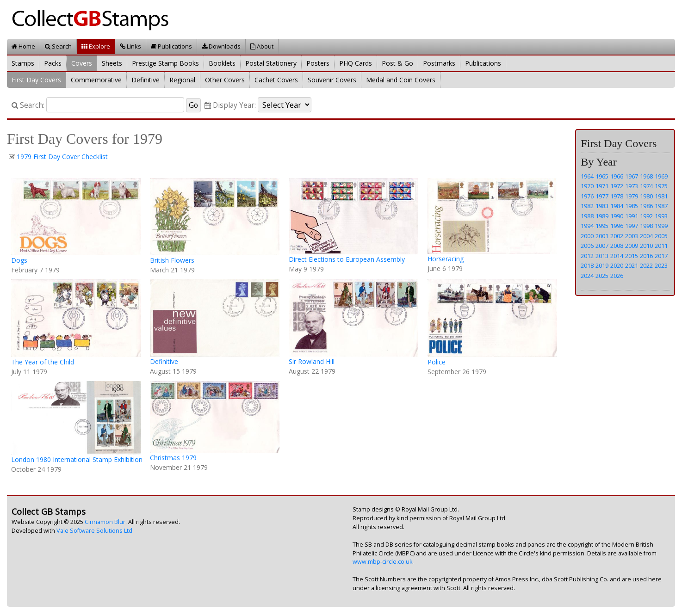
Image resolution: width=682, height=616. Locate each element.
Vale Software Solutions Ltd (94, 531)
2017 (661, 256)
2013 (602, 256)
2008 (617, 246)
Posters (318, 63)
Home (23, 46)
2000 (587, 236)
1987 (661, 206)
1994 (587, 226)
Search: (28, 105)
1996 (617, 226)
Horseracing (446, 259)
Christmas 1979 (173, 458)
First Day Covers (36, 80)
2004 (646, 236)
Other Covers (225, 80)
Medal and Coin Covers (401, 80)
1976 (587, 196)
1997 (632, 226)
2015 (632, 256)
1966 (617, 176)
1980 (646, 196)
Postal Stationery (271, 63)
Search (58, 46)
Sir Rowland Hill (312, 361)
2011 (661, 246)
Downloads (221, 46)
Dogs (19, 260)
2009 (632, 246)
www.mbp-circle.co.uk (382, 562)
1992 (646, 216)
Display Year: (230, 105)
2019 (602, 265)
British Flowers (172, 260)
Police (437, 362)
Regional (182, 80)
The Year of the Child (43, 362)
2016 (646, 256)
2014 (617, 256)
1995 (602, 226)
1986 (646, 206)
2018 (587, 265)
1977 (602, 196)
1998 (646, 226)
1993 (661, 216)
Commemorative (96, 80)
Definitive (146, 80)
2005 (661, 236)
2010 (646, 246)
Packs (53, 63)
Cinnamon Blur (105, 522)
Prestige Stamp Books (165, 63)
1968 (646, 176)
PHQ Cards (356, 63)
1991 (632, 216)
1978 (617, 196)
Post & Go (397, 63)
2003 (632, 236)
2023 (661, 265)
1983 (602, 206)
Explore (96, 46)
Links (130, 46)
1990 (617, 216)
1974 (646, 186)
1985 (632, 206)
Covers (82, 63)
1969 (661, 176)
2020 (617, 265)
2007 (602, 246)
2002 (617, 236)
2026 (617, 276)
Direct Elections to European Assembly (347, 259)
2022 (646, 265)
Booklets (222, 63)
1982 (587, 206)
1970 (587, 186)
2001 (602, 236)
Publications (171, 46)
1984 (617, 206)
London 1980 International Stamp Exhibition (77, 459)
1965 (602, 176)
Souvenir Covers (332, 80)
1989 (602, 216)
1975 (661, 186)
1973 (632, 186)
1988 (587, 216)
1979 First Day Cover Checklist (62, 157)
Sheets (112, 63)
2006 (587, 246)
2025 (602, 276)
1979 (632, 196)
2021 (632, 265)
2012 (587, 256)
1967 (632, 176)
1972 (617, 186)
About (262, 46)
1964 (587, 176)
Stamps (23, 63)
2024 (587, 276)
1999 (661, 226)
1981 (661, 196)
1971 (602, 186)
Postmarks (439, 63)
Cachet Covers (276, 80)
